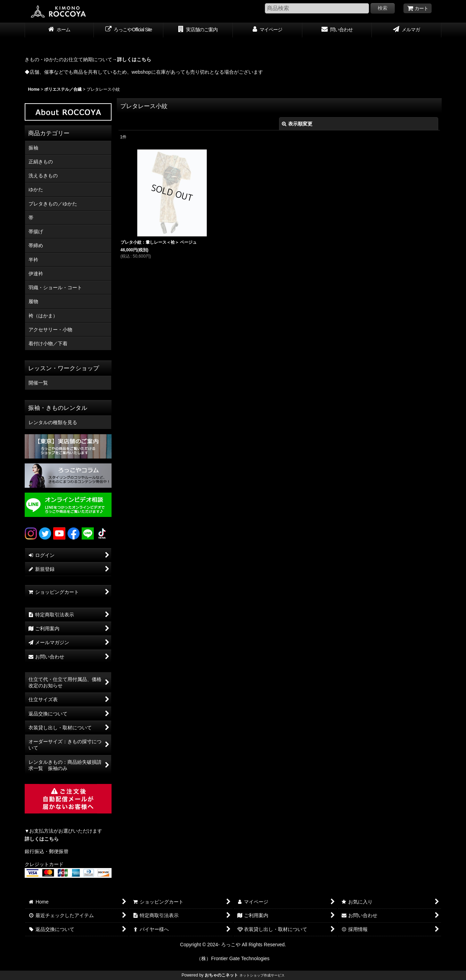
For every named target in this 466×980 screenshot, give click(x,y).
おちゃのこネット (221, 975)
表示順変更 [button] (297, 124)
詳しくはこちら (42, 839)
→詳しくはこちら (132, 59)
